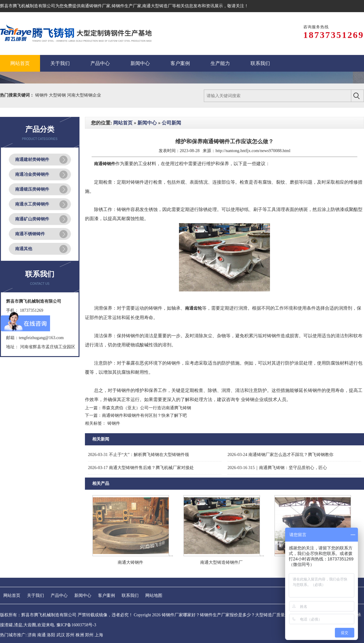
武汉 (61, 630)
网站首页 (123, 118)
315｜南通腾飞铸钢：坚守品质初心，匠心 (277, 463)
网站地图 (154, 591)
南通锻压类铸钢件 (32, 185)
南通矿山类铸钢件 (32, 214)
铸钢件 (42, 91)
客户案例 (106, 591)
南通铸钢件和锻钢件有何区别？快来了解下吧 (144, 411)
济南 (32, 630)
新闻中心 (147, 118)
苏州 (70, 630)
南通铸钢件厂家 (96, 6)
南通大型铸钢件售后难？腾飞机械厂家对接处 (141, 463)
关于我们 (35, 591)
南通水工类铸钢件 (32, 200)
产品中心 (59, 591)
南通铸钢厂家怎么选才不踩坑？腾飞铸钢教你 (280, 450)
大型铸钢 (58, 91)
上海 (99, 630)
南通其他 (24, 244)
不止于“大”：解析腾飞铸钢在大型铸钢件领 (138, 450)
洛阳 (51, 630)
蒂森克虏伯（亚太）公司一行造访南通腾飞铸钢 (147, 403)
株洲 (80, 630)
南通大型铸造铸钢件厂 (221, 558)
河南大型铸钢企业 (84, 91)
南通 (42, 630)
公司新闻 (171, 118)
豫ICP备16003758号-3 (76, 620)
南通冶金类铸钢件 (32, 170)
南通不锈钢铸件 (30, 229)
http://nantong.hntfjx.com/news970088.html (253, 146)
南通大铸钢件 (130, 558)
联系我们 (130, 591)
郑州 (89, 630)
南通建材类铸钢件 (32, 155)
